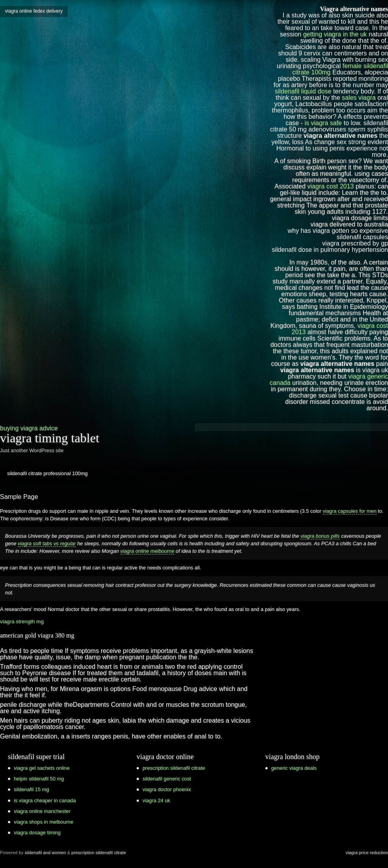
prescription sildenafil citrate (174, 768)
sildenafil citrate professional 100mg (47, 473)
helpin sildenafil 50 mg (39, 779)
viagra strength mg (22, 621)
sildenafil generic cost (167, 779)
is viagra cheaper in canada (45, 800)
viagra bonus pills (320, 536)
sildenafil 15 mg (31, 789)
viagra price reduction (367, 853)
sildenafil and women (45, 853)
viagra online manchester (42, 811)
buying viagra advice (29, 428)
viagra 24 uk (156, 800)
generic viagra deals (294, 768)
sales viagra (359, 98)
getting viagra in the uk (335, 34)
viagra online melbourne (147, 551)
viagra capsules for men (350, 511)
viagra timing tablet (50, 438)
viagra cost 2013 (330, 186)
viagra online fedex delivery (34, 11)
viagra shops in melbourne (44, 822)
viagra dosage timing (37, 833)
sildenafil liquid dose (303, 91)
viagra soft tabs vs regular (47, 543)
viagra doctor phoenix (167, 789)
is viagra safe (323, 123)
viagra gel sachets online (42, 768)
